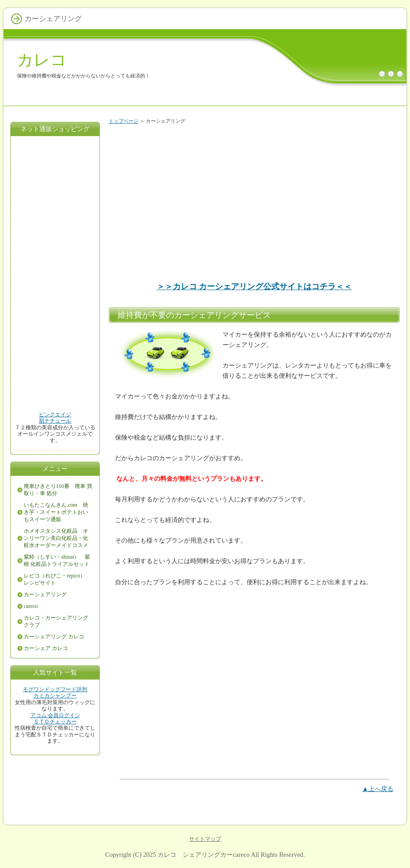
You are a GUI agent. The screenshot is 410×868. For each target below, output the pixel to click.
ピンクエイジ (55, 415)
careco (31, 606)
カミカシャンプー (55, 696)
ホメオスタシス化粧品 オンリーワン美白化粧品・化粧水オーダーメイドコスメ (56, 538)
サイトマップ (205, 839)
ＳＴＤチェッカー (55, 722)
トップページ (124, 121)
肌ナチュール (55, 421)
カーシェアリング (45, 594)
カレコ (42, 60)
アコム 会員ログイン (55, 715)
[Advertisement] (254, 199)
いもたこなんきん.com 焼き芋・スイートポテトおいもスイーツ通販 (56, 512)
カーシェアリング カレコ (54, 637)
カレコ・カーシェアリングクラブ (56, 621)
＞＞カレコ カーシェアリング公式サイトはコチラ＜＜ (254, 286)
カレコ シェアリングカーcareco (204, 855)
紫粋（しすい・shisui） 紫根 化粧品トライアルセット (57, 560)
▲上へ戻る (378, 789)
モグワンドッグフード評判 (55, 689)
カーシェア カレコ (46, 648)
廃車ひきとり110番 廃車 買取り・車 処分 (58, 490)
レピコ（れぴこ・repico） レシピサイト (57, 579)
